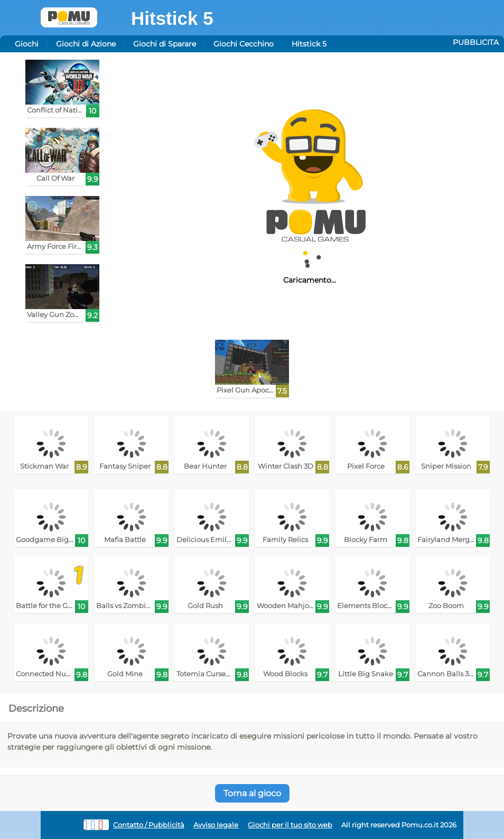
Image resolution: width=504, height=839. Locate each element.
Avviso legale (216, 825)
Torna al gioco (252, 793)
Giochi (27, 44)
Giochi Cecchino (244, 44)
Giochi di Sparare (165, 44)
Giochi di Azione (86, 44)
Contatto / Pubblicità (149, 825)
